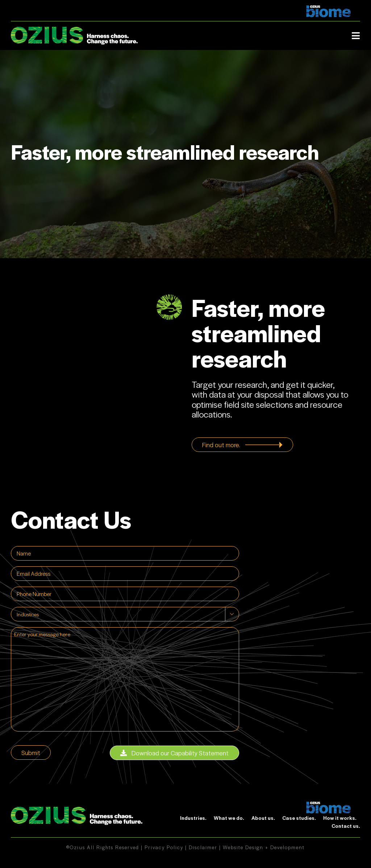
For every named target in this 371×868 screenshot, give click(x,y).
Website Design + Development (264, 847)
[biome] (329, 805)
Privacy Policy (164, 847)
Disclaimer (203, 847)
